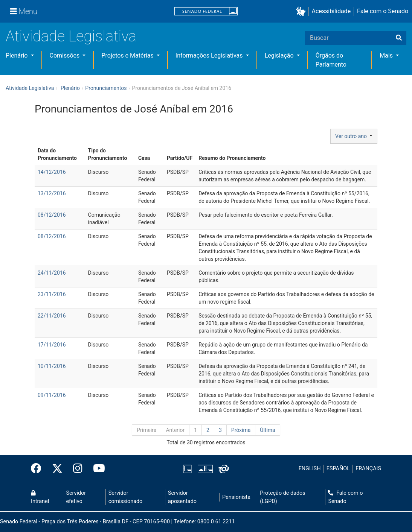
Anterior (175, 430)
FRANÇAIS (368, 469)
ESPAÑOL (338, 469)
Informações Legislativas (210, 55)
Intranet (40, 497)
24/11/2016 (52, 273)
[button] (302, 11)
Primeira (146, 430)
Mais (387, 55)
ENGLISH (310, 469)
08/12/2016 (52, 215)
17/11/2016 (52, 345)
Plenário (17, 55)
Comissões (66, 55)
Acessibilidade (331, 11)
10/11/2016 (52, 366)
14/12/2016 (52, 172)
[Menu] (24, 11)
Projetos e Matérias (128, 55)
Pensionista (236, 497)
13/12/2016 (52, 193)
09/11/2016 (52, 395)
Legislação (280, 55)
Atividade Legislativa (71, 36)
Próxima (241, 430)
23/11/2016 (52, 294)
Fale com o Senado (383, 11)
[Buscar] (399, 38)
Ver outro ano (354, 136)
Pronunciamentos (106, 88)
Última (267, 430)
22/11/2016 (52, 316)
